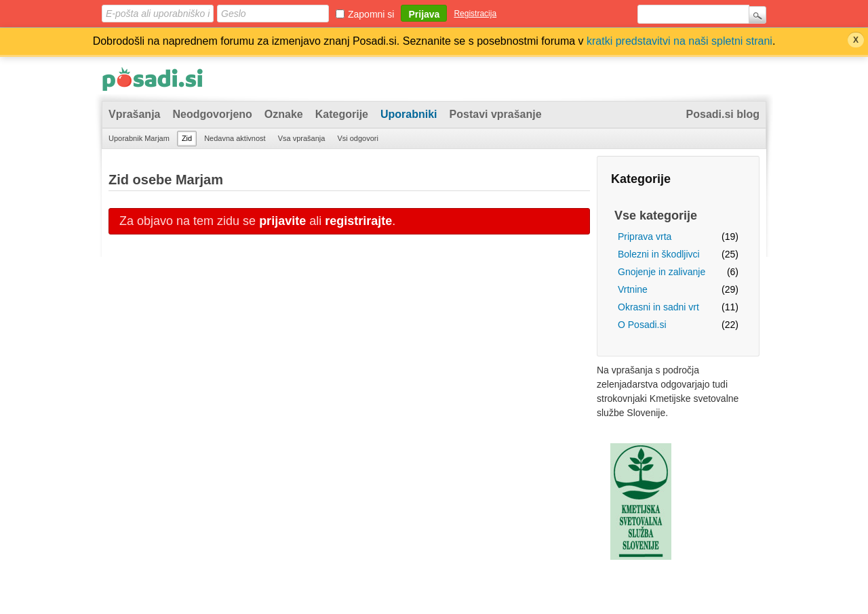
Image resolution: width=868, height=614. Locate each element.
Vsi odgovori (358, 138)
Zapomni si (371, 14)
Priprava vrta (645, 237)
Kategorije (342, 114)
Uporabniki (409, 114)
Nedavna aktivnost (235, 138)
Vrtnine (633, 289)
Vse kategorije (656, 216)
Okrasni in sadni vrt (658, 307)
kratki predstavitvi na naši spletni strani (679, 41)
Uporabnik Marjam (139, 138)
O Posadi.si (642, 325)
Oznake (284, 114)
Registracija (475, 14)
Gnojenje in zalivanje (662, 272)
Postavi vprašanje (496, 114)
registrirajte (358, 221)
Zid (187, 138)
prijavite (282, 221)
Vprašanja (134, 114)
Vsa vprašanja (302, 138)
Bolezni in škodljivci (659, 254)
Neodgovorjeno (212, 114)
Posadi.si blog (723, 114)
